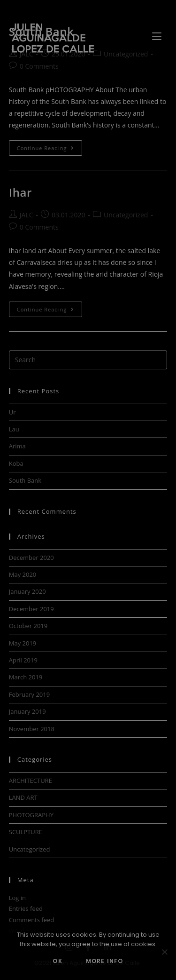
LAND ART (23, 797)
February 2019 (29, 694)
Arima (17, 446)
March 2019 (26, 677)
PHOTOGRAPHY (31, 815)
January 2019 (27, 711)
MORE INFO (105, 961)
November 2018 (32, 729)
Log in (17, 898)
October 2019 (28, 626)
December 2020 (31, 558)
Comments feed (31, 920)
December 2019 (31, 609)
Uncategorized (126, 54)
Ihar (20, 192)
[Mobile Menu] (158, 35)
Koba (16, 463)
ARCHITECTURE (31, 781)
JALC (27, 54)
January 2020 (27, 591)
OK (57, 961)
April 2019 (23, 660)
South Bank (25, 480)
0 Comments (39, 66)
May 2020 (23, 574)
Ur (12, 412)
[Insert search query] (88, 360)
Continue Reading (50, 146)
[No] (164, 952)
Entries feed (26, 908)
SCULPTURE (26, 832)
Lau (14, 429)
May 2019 (23, 643)
